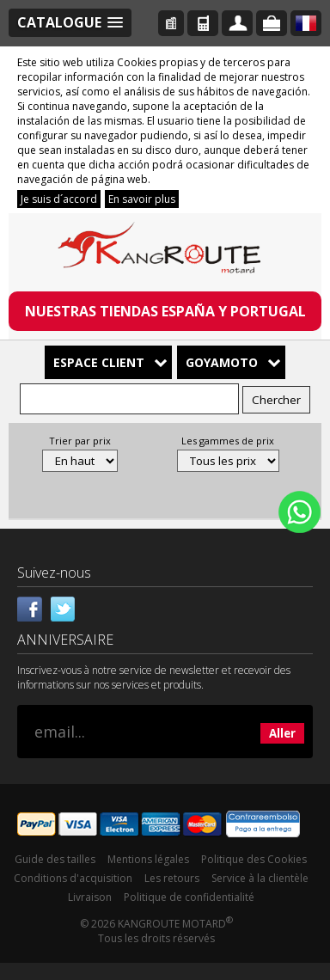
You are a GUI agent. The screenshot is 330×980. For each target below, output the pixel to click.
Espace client (99, 362)
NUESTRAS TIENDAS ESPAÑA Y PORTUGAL (165, 311)
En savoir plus (142, 199)
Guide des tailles (55, 859)
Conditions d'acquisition (73, 878)
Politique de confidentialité (189, 897)
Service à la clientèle (260, 878)
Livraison (90, 897)
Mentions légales (148, 859)
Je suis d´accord (59, 199)
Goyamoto (222, 362)
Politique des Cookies (254, 859)
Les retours (172, 878)
